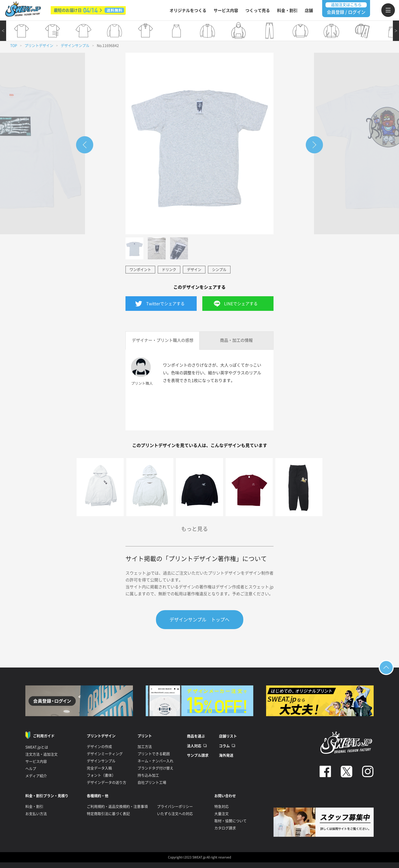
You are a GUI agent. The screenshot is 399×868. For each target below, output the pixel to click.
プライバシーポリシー (175, 807)
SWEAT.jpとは (37, 747)
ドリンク (169, 270)
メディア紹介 (36, 776)
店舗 (309, 10)
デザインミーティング (105, 754)
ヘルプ (31, 769)
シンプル (219, 270)
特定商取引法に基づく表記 (108, 814)
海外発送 (226, 755)
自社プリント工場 (152, 782)
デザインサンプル (75, 46)
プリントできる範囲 (154, 754)
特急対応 (222, 807)
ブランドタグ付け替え (155, 768)
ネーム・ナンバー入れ (155, 761)
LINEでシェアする (241, 304)
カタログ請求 (225, 828)
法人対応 (194, 746)
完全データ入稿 (99, 768)
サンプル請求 (198, 755)
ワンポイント (140, 270)
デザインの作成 (99, 747)
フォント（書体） (101, 775)
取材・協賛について (230, 821)
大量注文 (222, 814)
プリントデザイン (39, 46)
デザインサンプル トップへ (199, 620)
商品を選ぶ (196, 736)
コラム (224, 746)
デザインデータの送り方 (107, 782)
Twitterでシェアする (165, 304)
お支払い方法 (36, 814)
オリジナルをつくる (188, 10)
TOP (14, 46)
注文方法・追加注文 (41, 754)
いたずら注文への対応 (175, 814)
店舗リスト (228, 736)
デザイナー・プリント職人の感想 (163, 340)
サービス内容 (226, 10)
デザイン (194, 270)
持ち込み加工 (148, 775)
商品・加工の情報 (236, 340)
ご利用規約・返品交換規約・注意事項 (117, 807)
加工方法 (145, 747)
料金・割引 (287, 10)
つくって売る (258, 10)
